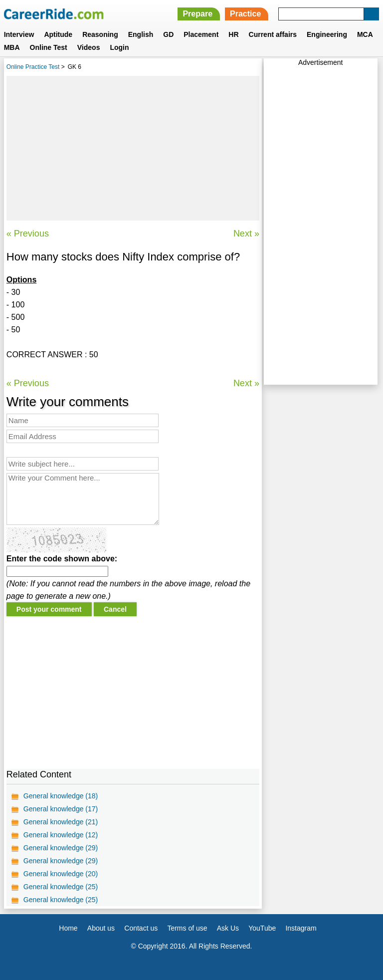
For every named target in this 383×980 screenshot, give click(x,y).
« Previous (28, 234)
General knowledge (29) (61, 848)
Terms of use (187, 928)
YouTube (262, 928)
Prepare (197, 14)
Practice (245, 14)
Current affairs (273, 34)
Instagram (301, 928)
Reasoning (100, 34)
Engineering (327, 34)
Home (68, 928)
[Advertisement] (133, 148)
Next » (246, 234)
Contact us (141, 928)
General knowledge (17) (61, 809)
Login (119, 47)
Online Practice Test (33, 67)
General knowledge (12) (61, 835)
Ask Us (228, 928)
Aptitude (58, 34)
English (141, 34)
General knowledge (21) (61, 822)
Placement (201, 34)
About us (101, 928)
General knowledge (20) (61, 874)
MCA (365, 34)
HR (233, 34)
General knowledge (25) (61, 887)
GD (168, 34)
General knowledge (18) (61, 796)
